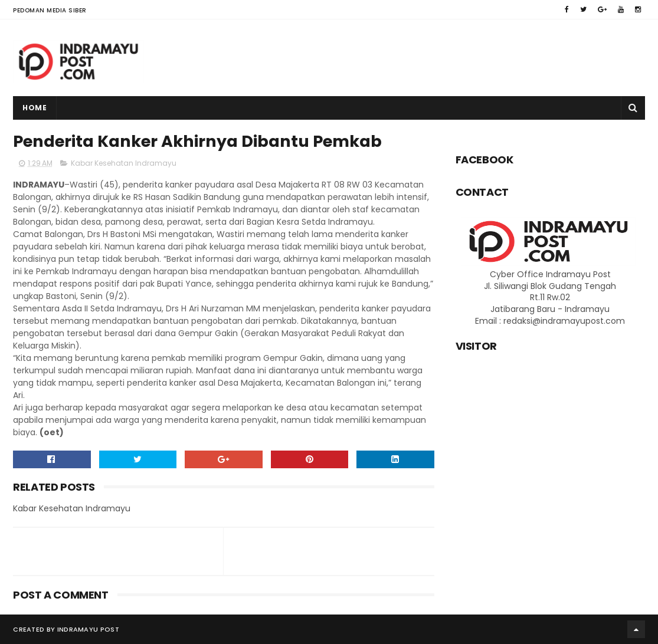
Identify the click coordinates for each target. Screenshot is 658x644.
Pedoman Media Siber (50, 10)
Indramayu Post (88, 629)
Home (35, 108)
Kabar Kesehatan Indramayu (124, 163)
